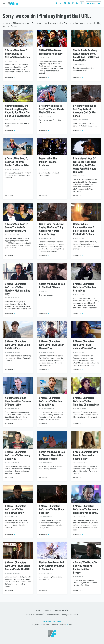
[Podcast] (82, 3)
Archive (48, 610)
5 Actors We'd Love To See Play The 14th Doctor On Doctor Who (17, 162)
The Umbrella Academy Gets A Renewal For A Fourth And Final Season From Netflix (86, 55)
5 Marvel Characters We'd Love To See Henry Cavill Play (18, 455)
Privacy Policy (62, 610)
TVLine (55, 625)
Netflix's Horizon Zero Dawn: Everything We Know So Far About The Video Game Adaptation (17, 111)
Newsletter (93, 3)
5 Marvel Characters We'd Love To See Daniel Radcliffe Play (18, 345)
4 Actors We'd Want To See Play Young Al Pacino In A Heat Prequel (85, 568)
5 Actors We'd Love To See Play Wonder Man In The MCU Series (52, 109)
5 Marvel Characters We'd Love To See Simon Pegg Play (52, 509)
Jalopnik (46, 625)
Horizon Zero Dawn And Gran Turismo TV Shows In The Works (52, 566)
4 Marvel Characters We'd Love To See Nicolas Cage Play (16, 509)
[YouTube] (65, 4)
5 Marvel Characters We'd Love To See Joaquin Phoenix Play (84, 345)
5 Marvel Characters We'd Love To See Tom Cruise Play (85, 287)
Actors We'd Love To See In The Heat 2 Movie (52, 286)
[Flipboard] (73, 4)
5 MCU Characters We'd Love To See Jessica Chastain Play (86, 455)
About (39, 610)
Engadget (36, 625)
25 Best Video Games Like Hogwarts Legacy (51, 52)
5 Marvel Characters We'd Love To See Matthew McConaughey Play (17, 289)
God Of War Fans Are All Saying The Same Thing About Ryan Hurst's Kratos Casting (52, 229)
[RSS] (77, 4)
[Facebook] (57, 4)
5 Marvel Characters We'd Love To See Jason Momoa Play (52, 345)
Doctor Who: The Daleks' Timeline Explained (48, 162)
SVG (70, 625)
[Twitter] (61, 4)
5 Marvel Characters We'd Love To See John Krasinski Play (51, 401)
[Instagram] (69, 4)
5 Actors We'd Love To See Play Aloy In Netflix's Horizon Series (17, 54)
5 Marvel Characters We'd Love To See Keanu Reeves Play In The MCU (86, 509)
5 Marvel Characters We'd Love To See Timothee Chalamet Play (86, 401)
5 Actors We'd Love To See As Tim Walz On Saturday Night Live (17, 227)
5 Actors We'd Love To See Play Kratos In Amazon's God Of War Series (85, 111)
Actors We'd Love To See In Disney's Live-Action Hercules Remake (52, 455)
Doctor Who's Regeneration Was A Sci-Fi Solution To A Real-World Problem (84, 229)
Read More (9, 78)
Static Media (38, 615)
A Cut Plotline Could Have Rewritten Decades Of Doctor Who (18, 401)
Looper (63, 625)
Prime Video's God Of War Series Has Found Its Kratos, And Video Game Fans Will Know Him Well (85, 165)
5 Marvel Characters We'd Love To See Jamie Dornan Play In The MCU (18, 566)
